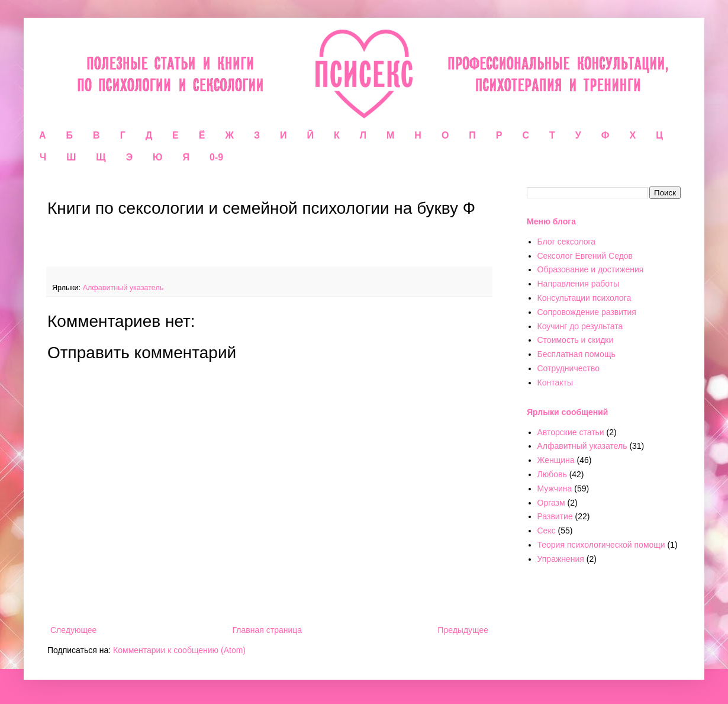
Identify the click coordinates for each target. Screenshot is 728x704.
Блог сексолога (567, 242)
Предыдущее (463, 630)
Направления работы (579, 284)
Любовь (552, 474)
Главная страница (268, 630)
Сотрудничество (568, 368)
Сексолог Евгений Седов (585, 256)
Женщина (556, 460)
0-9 (216, 157)
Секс (547, 531)
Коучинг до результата (580, 326)
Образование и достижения (591, 269)
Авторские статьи (571, 432)
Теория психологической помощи (601, 545)
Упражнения (561, 559)
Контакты (555, 382)
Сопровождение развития (587, 312)
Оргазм (551, 503)
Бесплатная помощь (576, 354)
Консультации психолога (584, 298)
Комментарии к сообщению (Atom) (179, 650)
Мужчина (555, 488)
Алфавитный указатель (123, 288)
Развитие (555, 516)
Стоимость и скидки (576, 340)
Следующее (73, 630)
